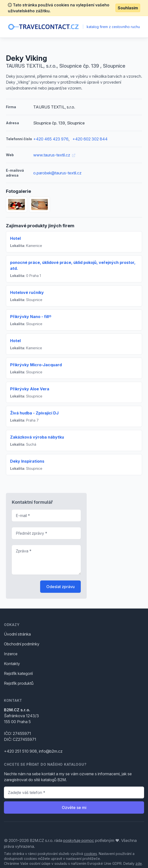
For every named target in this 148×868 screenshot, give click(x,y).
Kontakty (12, 664)
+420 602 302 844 (90, 139)
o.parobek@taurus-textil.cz (57, 173)
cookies (90, 854)
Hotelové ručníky (27, 292)
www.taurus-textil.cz (54, 155)
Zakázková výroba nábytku (37, 437)
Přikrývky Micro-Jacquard (36, 365)
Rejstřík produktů (19, 683)
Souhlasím (128, 8)
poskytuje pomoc (79, 840)
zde (139, 863)
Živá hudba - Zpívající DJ (34, 413)
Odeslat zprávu (60, 587)
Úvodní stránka (17, 634)
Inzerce (11, 654)
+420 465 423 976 (51, 139)
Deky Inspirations (27, 461)
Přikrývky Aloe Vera (30, 389)
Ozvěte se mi (74, 807)
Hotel (15, 238)
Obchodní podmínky (22, 644)
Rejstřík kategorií (18, 673)
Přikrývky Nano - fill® (31, 317)
